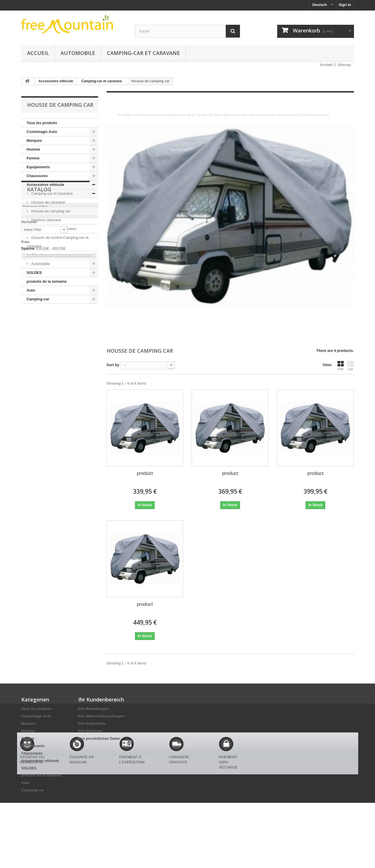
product (145, 473)
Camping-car (38, 299)
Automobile (78, 53)
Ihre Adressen (90, 731)
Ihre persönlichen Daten (99, 738)
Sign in (345, 5)
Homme (34, 149)
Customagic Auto (42, 132)
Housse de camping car (50, 211)
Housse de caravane (48, 202)
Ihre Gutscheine (92, 724)
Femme (33, 158)
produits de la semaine (47, 281)
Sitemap (344, 65)
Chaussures (37, 176)
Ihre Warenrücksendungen (101, 716)
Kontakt (326, 65)
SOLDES (34, 273)
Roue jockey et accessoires (53, 229)
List (351, 366)
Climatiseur (40, 255)
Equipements (38, 167)
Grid (341, 366)
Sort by (113, 365)
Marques (34, 140)
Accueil (38, 53)
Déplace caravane (46, 220)
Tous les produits (42, 123)
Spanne (28, 380)
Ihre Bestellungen (94, 709)
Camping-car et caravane (143, 53)
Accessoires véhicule (45, 185)
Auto (31, 290)
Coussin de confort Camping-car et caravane (58, 242)
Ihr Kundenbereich (101, 699)
